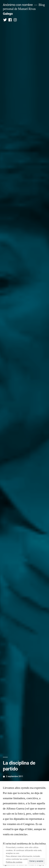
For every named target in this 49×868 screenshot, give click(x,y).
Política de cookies (14, 862)
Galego (8, 14)
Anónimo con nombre (18, 5)
